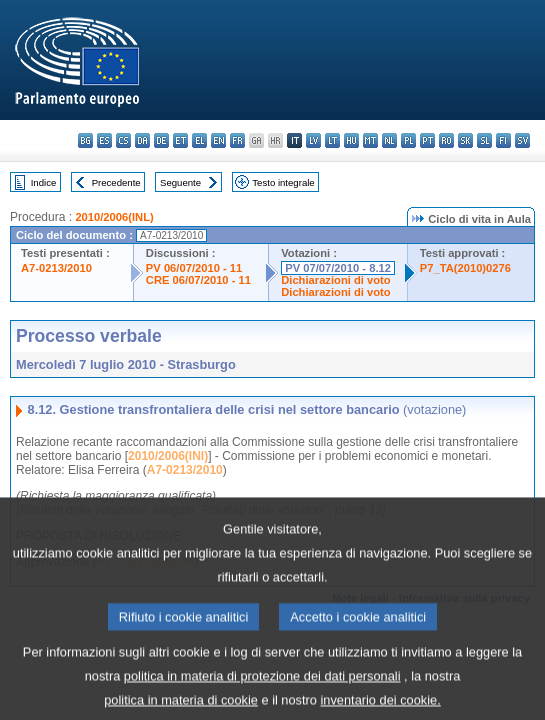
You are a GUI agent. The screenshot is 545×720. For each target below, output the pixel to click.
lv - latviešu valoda (313, 140)
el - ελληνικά (199, 140)
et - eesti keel (180, 140)
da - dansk (142, 140)
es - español (104, 140)
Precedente (116, 182)
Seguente (180, 182)
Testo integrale (283, 182)
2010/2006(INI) (168, 456)
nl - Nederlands (389, 140)
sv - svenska (522, 140)
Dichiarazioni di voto (335, 280)
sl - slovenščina (484, 140)
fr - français (237, 140)
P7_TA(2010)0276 (465, 268)
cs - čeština (123, 140)
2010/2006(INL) (114, 217)
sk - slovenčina (465, 140)
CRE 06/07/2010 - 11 (198, 280)
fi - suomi (503, 140)
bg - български (85, 140)
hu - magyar (351, 140)
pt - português (427, 140)
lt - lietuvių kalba (332, 140)
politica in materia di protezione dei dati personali (262, 693)
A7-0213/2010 (56, 268)
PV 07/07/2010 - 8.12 (338, 268)
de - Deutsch (161, 140)
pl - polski (408, 140)
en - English (218, 140)
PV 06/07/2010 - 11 (194, 268)
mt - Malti (370, 140)
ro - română (446, 140)
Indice (44, 182)
